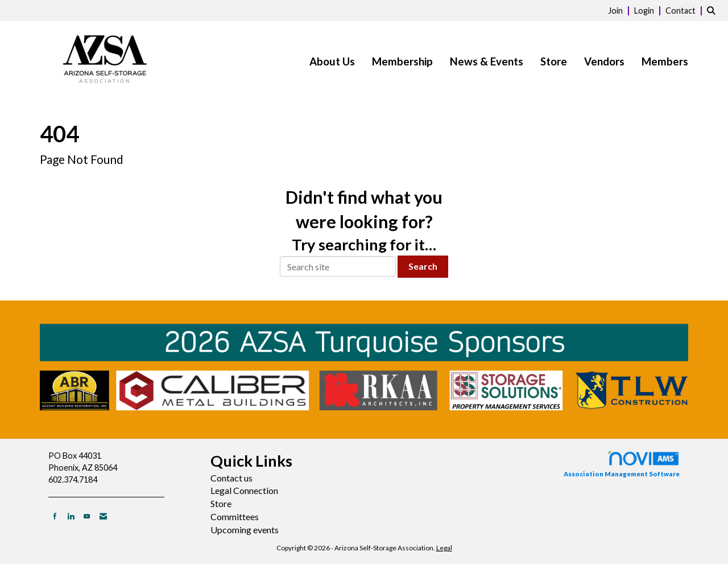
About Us (332, 61)
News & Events (487, 61)
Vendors (604, 61)
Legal (444, 548)
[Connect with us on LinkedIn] (71, 516)
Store (554, 61)
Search (423, 266)
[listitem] (620, 10)
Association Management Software (622, 464)
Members (665, 61)
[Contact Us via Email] (103, 516)
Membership (402, 61)
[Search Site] (713, 10)
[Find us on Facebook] (55, 516)
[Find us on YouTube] (87, 516)
